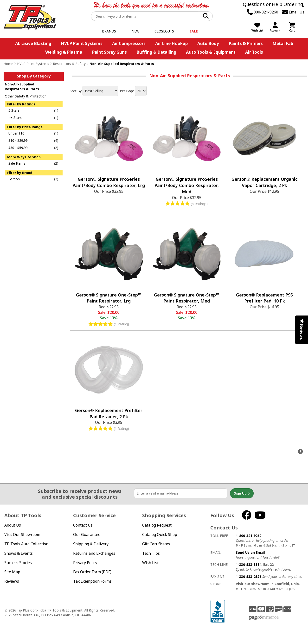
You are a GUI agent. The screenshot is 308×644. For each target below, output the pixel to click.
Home (8, 64)
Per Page (127, 91)
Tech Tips (151, 553)
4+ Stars (15, 118)
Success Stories (18, 563)
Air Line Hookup (171, 43)
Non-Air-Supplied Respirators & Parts (22, 87)
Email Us (293, 12)
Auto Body (208, 43)
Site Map (12, 572)
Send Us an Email (250, 552)
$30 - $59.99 (18, 148)
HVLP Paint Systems (82, 43)
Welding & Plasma (64, 52)
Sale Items (17, 163)
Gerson (14, 179)
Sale (194, 31)
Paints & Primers (246, 43)
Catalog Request (157, 525)
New (135, 31)
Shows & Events (19, 553)
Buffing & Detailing (156, 52)
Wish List (150, 563)
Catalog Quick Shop (160, 535)
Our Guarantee (87, 535)
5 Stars (14, 110)
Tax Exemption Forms (92, 581)
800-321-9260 (263, 12)
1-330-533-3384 (249, 564)
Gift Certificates (156, 544)
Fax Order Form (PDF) (92, 572)
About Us (13, 525)
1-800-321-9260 (249, 536)
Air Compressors (129, 43)
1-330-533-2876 (249, 576)
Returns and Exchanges (94, 553)
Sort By (76, 91)
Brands (109, 31)
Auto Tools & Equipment (211, 52)
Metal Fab (283, 43)
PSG (264, 618)
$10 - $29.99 (18, 140)
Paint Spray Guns (109, 52)
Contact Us (83, 525)
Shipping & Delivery (91, 544)
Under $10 (16, 133)
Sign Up (242, 493)
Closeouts (164, 31)
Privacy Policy (85, 563)
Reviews (12, 581)
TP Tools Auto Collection (26, 544)
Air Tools (254, 52)
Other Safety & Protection (26, 96)
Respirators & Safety (69, 64)
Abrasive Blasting (33, 43)
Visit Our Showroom (22, 535)
